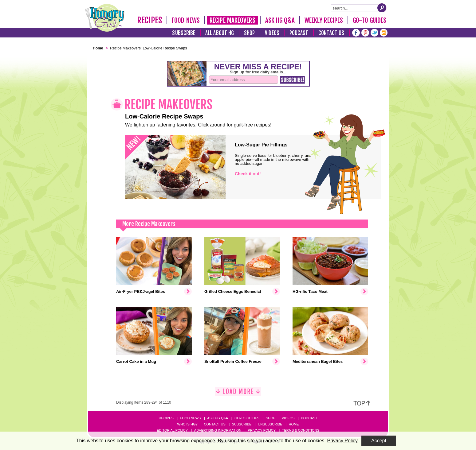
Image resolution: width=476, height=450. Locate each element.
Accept (379, 441)
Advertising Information (218, 430)
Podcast (299, 33)
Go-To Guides (370, 20)
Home (294, 424)
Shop (249, 33)
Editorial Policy (172, 430)
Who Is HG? (187, 424)
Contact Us (331, 33)
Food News (186, 20)
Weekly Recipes (324, 20)
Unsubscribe (270, 424)
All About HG (220, 33)
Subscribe (184, 33)
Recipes (149, 20)
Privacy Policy (262, 430)
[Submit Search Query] (382, 8)
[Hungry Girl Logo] (105, 18)
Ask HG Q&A (280, 20)
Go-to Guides (247, 418)
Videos (272, 33)
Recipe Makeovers (232, 20)
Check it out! (248, 174)
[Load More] (238, 394)
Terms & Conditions (301, 430)
